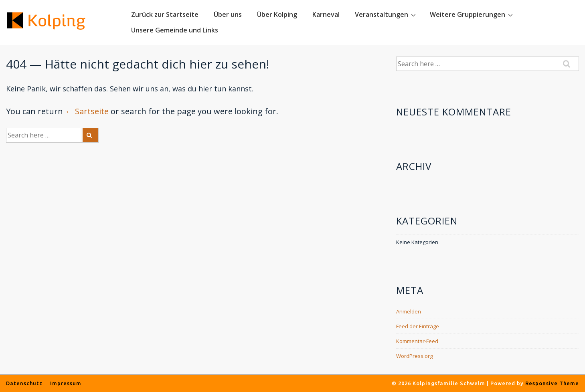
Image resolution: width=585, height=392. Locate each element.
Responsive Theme (552, 383)
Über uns (228, 14)
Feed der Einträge (418, 326)
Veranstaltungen (386, 14)
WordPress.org (414, 356)
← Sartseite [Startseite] (87, 111)
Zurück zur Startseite (165, 14)
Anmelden (409, 311)
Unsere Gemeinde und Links (175, 30)
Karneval (326, 14)
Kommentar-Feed (417, 341)
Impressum (66, 383)
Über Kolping (277, 14)
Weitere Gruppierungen (472, 14)
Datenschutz (24, 383)
